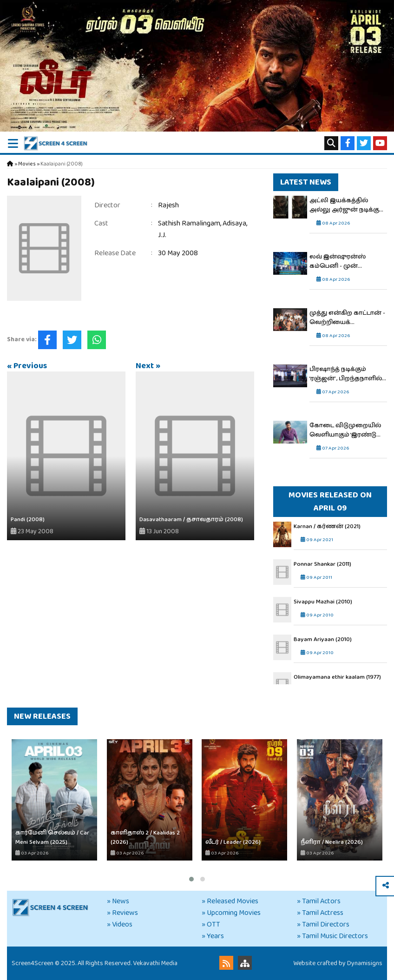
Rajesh (168, 205)
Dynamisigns (365, 963)
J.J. (162, 235)
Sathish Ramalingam (189, 223)
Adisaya (234, 223)
